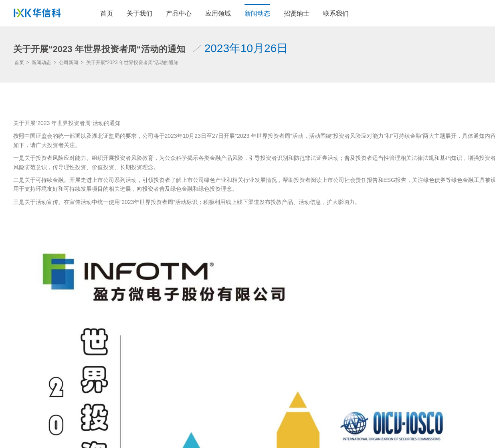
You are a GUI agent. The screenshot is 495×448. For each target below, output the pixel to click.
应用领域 (218, 13)
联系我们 (336, 13)
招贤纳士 (297, 13)
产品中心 (179, 13)
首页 (107, 13)
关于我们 (139, 13)
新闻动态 (257, 13)
